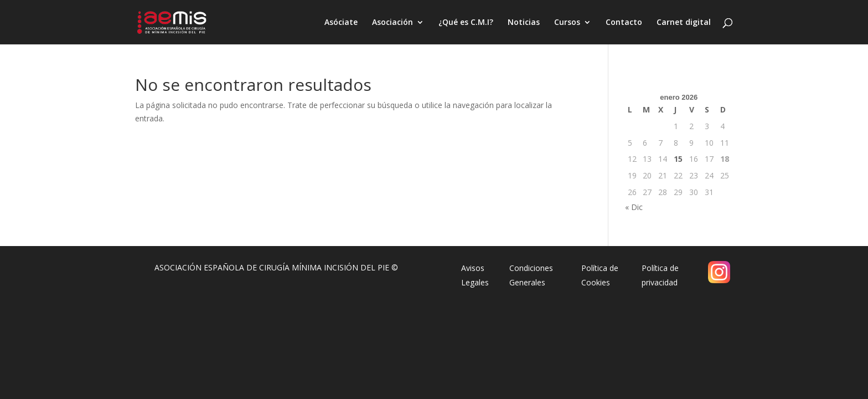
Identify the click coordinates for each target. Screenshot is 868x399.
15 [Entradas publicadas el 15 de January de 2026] (678, 159)
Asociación (392, 23)
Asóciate (341, 23)
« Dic (634, 207)
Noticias (524, 23)
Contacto (624, 23)
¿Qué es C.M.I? (466, 23)
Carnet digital (684, 23)
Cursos (567, 23)
